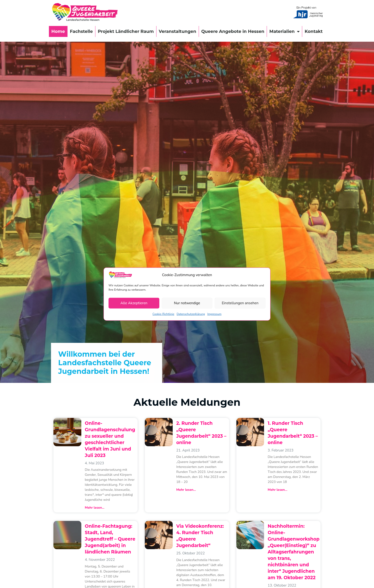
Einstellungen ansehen (240, 303)
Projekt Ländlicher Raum (126, 31)
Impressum (214, 314)
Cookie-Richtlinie (163, 314)
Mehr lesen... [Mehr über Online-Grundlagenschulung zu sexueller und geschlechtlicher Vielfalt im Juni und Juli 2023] (95, 508)
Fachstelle (81, 31)
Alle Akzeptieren (134, 303)
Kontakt (314, 31)
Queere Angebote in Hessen (233, 31)
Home (58, 31)
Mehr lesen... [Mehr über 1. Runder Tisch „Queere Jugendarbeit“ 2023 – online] (277, 490)
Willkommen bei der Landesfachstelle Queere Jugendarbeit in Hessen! (99, 363)
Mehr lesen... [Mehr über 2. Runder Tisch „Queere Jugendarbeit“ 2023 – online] (186, 490)
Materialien (284, 31)
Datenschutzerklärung (191, 314)
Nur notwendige (187, 303)
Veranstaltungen (178, 31)
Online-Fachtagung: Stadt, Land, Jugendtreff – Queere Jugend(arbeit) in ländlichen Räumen (110, 539)
